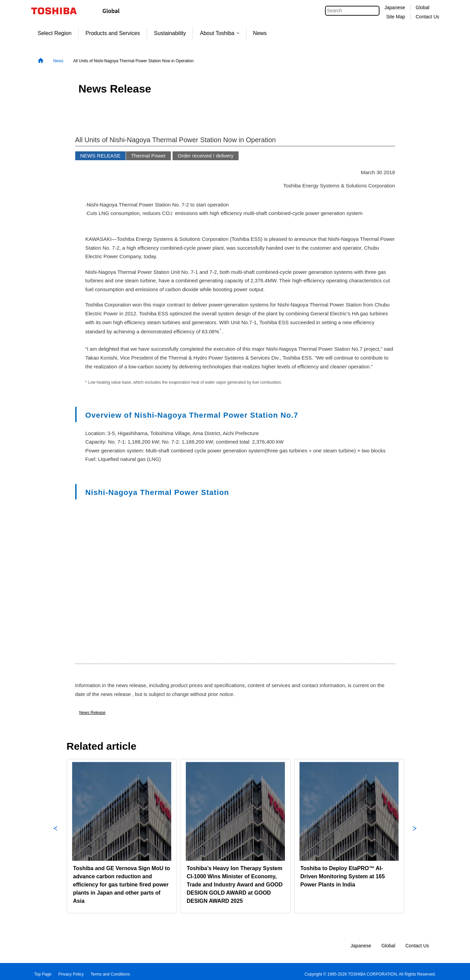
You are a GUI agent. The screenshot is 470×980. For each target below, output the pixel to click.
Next (415, 836)
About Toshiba (219, 33)
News (260, 33)
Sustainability (170, 33)
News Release (92, 713)
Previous (55, 836)
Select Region (55, 33)
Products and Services (113, 33)
